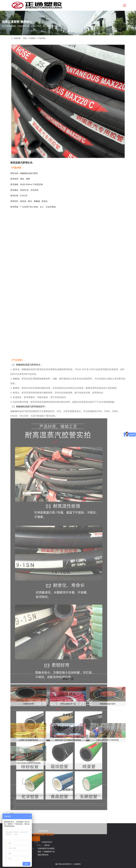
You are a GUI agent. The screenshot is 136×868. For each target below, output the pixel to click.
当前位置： (18, 38)
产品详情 (41, 38)
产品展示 (32, 38)
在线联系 (77, 864)
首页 (25, 38)
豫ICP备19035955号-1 (64, 864)
